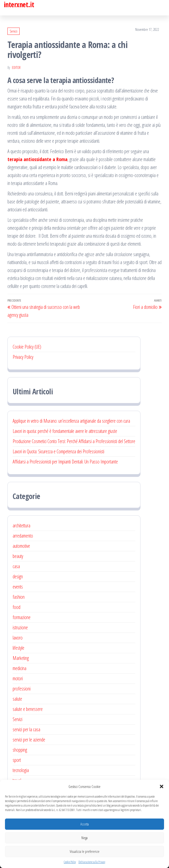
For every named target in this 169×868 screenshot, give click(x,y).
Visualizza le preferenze (85, 851)
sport (17, 760)
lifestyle (18, 648)
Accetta (85, 824)
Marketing (21, 658)
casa (16, 566)
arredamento (23, 536)
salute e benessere (28, 709)
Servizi (14, 31)
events (18, 587)
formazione (22, 617)
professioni (22, 689)
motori (18, 678)
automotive (21, 546)
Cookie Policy (70, 862)
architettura (21, 525)
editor (16, 68)
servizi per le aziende (29, 740)
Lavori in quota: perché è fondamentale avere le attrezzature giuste (65, 431)
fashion (19, 597)
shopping (20, 750)
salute (17, 699)
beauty (18, 556)
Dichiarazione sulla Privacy (92, 862)
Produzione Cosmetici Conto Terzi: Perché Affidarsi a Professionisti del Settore (74, 441)
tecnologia (21, 770)
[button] (162, 786)
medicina (19, 668)
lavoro (18, 638)
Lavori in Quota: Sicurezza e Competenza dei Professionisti (58, 451)
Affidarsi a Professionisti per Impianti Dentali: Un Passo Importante (65, 462)
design (18, 576)
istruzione (20, 627)
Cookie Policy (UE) (27, 347)
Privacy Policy (23, 357)
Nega (84, 838)
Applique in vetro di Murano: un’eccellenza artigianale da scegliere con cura (71, 421)
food (17, 607)
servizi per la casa (26, 729)
